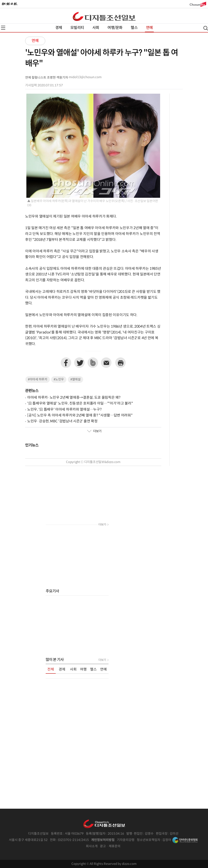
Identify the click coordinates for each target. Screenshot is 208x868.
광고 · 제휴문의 (110, 846)
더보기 (94, 431)
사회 (96, 28)
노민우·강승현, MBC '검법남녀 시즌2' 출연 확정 (62, 421)
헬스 (134, 28)
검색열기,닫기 (206, 28)
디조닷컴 (104, 16)
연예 (149, 28)
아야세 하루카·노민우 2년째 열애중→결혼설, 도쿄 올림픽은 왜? (74, 398)
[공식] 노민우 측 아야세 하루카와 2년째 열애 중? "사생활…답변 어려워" (80, 415)
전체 (51, 669)
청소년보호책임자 (149, 840)
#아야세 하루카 (38, 380)
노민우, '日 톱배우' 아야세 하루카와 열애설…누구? (64, 410)
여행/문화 (115, 28)
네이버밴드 (93, 363)
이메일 (106, 363)
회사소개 (92, 846)
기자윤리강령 (126, 840)
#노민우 (59, 380)
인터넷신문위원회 (185, 840)
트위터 (79, 363)
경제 (59, 28)
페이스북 (66, 363)
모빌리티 (77, 28)
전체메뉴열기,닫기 (3, 28)
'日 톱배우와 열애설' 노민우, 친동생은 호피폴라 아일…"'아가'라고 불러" (80, 404)
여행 (83, 669)
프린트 (120, 363)
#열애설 (76, 380)
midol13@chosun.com (85, 77)
